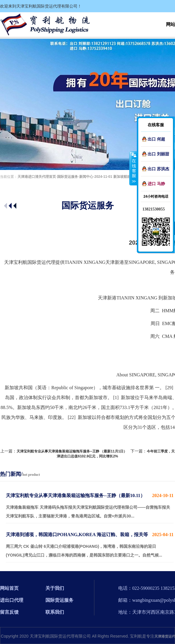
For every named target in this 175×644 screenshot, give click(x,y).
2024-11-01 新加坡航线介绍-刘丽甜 (122, 177)
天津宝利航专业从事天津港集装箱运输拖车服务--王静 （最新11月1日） (72, 451)
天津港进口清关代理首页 (37, 177)
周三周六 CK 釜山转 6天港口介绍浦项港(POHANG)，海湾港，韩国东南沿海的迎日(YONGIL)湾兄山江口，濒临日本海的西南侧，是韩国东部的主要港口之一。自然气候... (90, 544)
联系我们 (55, 612)
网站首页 (9, 588)
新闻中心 (86, 177)
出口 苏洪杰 (158, 169)
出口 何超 (156, 139)
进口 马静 (156, 184)
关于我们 (55, 588)
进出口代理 (12, 600)
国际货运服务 (68, 177)
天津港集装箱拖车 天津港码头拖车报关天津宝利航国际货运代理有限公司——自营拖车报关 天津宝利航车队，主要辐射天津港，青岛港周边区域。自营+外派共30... (90, 505)
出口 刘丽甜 (158, 154)
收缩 (133, 168)
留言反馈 (9, 612)
